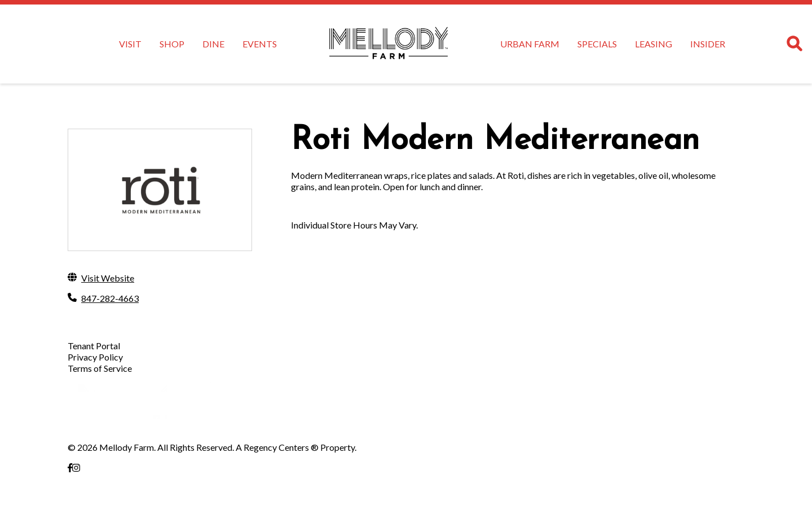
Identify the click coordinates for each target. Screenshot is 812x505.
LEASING (654, 44)
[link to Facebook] (70, 467)
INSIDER (708, 44)
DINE (213, 44)
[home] (389, 44)
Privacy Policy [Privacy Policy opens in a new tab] (95, 357)
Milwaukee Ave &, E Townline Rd (130, 479)
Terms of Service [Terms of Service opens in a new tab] (100, 368)
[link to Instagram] (76, 467)
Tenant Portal (94, 346)
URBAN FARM (530, 44)
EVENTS (260, 44)
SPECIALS (597, 44)
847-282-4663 (110, 298)
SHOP (172, 44)
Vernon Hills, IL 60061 (110, 490)
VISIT (130, 44)
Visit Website (108, 278)
